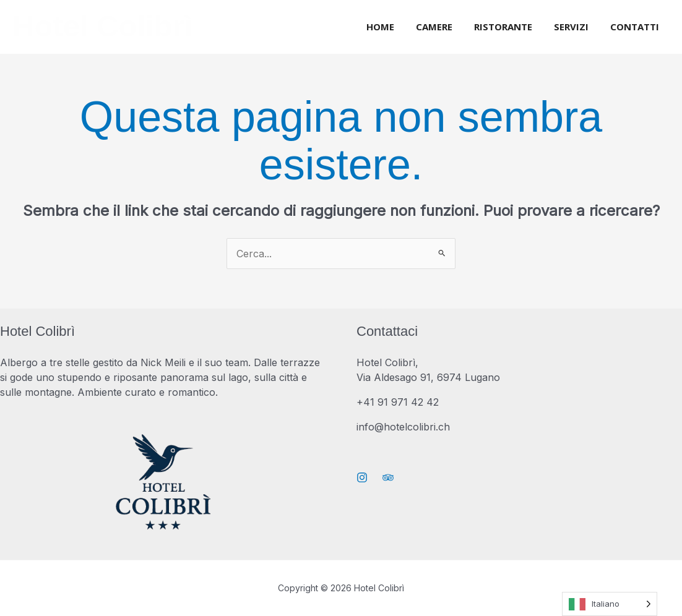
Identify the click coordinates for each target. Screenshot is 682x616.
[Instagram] (362, 477)
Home (394, 27)
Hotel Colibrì (102, 26)
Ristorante (511, 27)
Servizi (576, 27)
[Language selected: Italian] (610, 604)
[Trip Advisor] (388, 477)
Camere (445, 27)
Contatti (636, 27)
